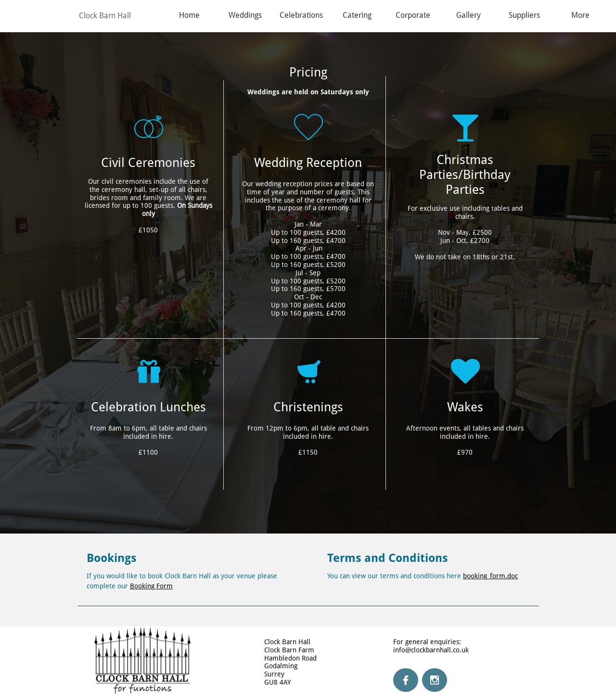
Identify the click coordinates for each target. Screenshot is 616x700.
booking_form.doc (490, 576)
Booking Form (151, 586)
